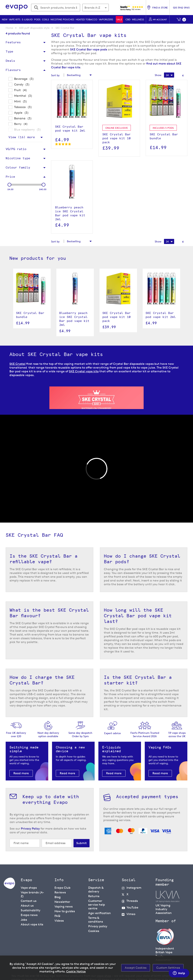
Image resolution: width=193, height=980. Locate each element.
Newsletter (62, 902)
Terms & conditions (96, 920)
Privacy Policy (30, 829)
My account (160, 19)
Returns (94, 896)
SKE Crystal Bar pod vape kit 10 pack (116, 317)
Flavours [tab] (13, 70)
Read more (21, 773)
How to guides (65, 911)
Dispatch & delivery (96, 890)
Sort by (55, 75)
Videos (59, 921)
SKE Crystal (17, 364)
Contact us (29, 901)
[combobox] (56, 8)
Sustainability (31, 910)
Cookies (94, 931)
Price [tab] (10, 177)
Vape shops (29, 888)
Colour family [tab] (18, 167)
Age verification (100, 913)
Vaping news (64, 906)
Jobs (24, 920)
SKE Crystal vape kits (84, 371)
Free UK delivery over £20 (16, 734)
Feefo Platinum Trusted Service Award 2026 (145, 734)
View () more (22, 137)
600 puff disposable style (34, 28)
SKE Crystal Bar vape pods (89, 49)
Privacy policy (98, 926)
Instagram (134, 888)
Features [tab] (13, 42)
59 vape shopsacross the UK (177, 734)
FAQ (57, 916)
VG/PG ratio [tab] (16, 149)
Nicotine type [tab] (18, 158)
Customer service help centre (97, 905)
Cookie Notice (76, 971)
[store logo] (17, 8)
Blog (58, 897)
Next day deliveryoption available (48, 734)
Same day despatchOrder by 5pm (80, 734)
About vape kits (32, 924)
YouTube (132, 907)
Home (9, 28)
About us (27, 906)
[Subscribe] (82, 843)
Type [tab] (9, 51)
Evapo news (29, 915)
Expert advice (113, 733)
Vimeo (131, 914)
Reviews (60, 892)
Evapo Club (62, 888)
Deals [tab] (10, 61)
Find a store (160, 8)
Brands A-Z (92, 8)
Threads (132, 901)
